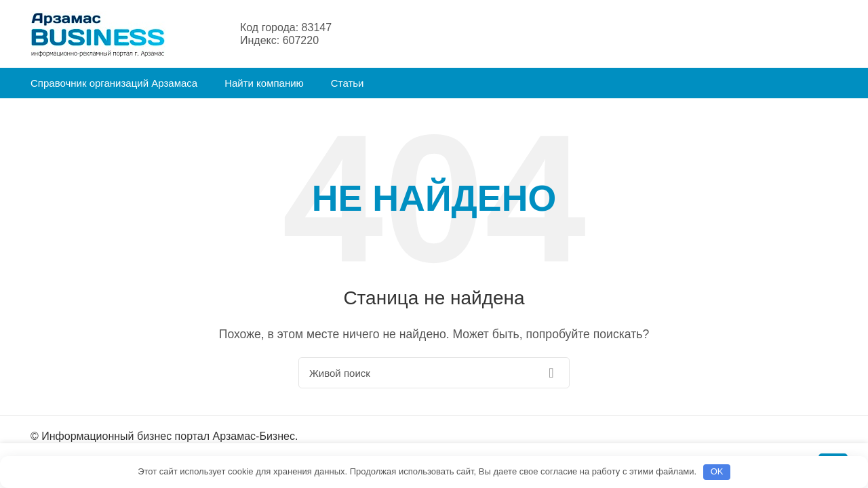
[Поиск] (434, 375)
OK (717, 471)
